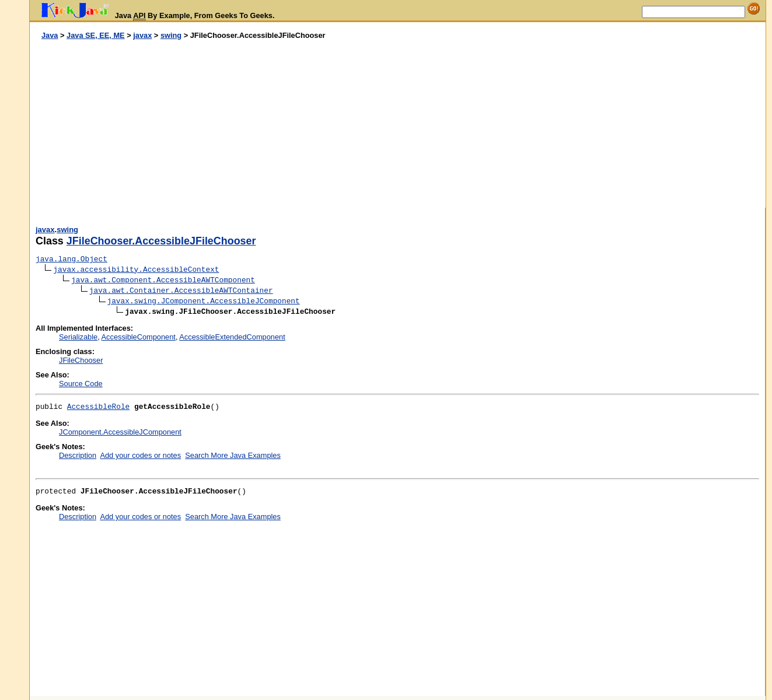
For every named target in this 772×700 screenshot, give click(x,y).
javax (142, 35)
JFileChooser (81, 360)
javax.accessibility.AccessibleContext (136, 270)
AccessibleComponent (139, 337)
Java (50, 35)
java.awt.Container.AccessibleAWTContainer (181, 291)
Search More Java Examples (233, 455)
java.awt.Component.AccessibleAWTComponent (163, 280)
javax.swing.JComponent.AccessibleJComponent (204, 301)
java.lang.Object (71, 259)
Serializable (78, 337)
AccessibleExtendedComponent (232, 337)
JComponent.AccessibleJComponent (120, 432)
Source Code (81, 384)
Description (78, 455)
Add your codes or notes (140, 455)
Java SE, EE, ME (96, 35)
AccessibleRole (99, 407)
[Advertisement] (214, 124)
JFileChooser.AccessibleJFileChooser (161, 241)
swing (171, 35)
